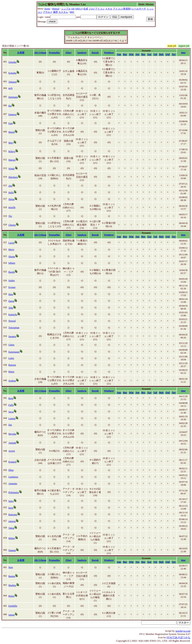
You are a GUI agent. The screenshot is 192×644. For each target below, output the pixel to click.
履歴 (55, 12)
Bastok (95, 53)
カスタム (63, 12)
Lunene (12, 418)
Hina (11, 294)
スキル (109, 9)
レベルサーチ (139, 9)
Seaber (12, 280)
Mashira (12, 585)
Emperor (12, 114)
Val (155, 54)
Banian (12, 576)
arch (10, 88)
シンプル (66, 9)
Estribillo (13, 606)
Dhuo (11, 470)
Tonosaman (14, 328)
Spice (11, 501)
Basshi (11, 272)
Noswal (12, 321)
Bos (143, 54)
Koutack (12, 462)
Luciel (11, 243)
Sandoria (82, 53)
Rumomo (13, 515)
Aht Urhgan (40, 53)
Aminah (12, 443)
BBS (72, 12)
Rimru (11, 596)
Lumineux (13, 477)
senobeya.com (183, 631)
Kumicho (13, 314)
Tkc (10, 216)
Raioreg (12, 365)
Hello (11, 193)
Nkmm (12, 257)
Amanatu (13, 483)
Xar (149, 54)
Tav (174, 54)
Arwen (12, 451)
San (119, 54)
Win (131, 54)
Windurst (109, 53)
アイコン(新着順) (122, 9)
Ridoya (12, 151)
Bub (161, 54)
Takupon (12, 82)
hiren (11, 508)
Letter (11, 358)
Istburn (12, 263)
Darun (11, 301)
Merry (11, 249)
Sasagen (12, 336)
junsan (11, 615)
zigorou (12, 521)
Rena (11, 398)
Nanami (12, 550)
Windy (11, 169)
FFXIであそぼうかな (179, 637)
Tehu (11, 308)
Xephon (12, 381)
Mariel (11, 132)
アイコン (100, 9)
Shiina (11, 199)
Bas (125, 54)
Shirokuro (13, 177)
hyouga (12, 287)
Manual (56, 9)
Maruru (12, 160)
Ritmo (11, 372)
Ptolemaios (14, 492)
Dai (10, 425)
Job (73, 9)
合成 (86, 9)
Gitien (11, 345)
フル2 (92, 9)
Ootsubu (12, 62)
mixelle (12, 207)
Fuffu (11, 405)
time (183, 53)
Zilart (69, 53)
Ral (10, 106)
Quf (168, 54)
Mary (11, 143)
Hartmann (13, 97)
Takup (11, 528)
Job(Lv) (79, 9)
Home (47, 9)
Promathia (54, 53)
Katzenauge (14, 352)
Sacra (11, 412)
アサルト (48, 12)
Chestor (12, 225)
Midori (12, 538)
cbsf (10, 186)
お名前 (21, 53)
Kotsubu (12, 73)
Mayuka (12, 434)
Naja (11, 567)
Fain (10, 123)
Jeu (137, 54)
